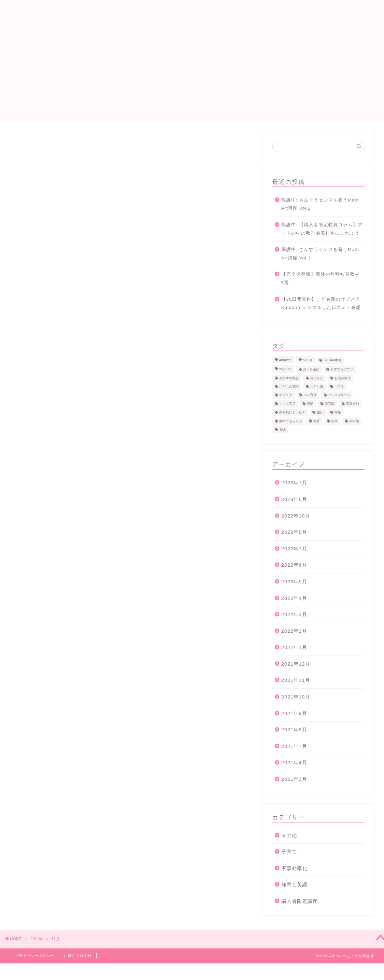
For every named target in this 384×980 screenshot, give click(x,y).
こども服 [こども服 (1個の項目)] (317, 386)
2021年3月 (294, 779)
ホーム (187, 10)
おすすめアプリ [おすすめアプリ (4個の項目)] (342, 370)
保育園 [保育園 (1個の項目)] (330, 404)
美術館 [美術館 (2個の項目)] (354, 421)
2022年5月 (294, 581)
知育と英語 (294, 884)
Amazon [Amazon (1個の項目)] (285, 360)
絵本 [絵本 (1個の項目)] (334, 421)
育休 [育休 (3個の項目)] (282, 429)
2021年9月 (294, 713)
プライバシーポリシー (35, 956)
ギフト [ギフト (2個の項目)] (339, 386)
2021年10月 (296, 697)
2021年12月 (296, 664)
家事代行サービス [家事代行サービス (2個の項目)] (292, 413)
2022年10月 (296, 516)
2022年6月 (294, 565)
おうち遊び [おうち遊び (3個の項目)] (311, 370)
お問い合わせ (292, 10)
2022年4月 (294, 598)
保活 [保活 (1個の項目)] (310, 404)
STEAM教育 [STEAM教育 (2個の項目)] (333, 360)
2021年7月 (294, 746)
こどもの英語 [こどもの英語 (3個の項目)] (289, 386)
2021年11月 (296, 680)
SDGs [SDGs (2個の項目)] (307, 360)
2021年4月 (294, 762)
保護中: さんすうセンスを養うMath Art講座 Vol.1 (320, 254)
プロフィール (220, 10)
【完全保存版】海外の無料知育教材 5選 (320, 278)
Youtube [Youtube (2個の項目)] (285, 370)
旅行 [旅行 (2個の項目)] (320, 413)
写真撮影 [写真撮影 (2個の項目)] (352, 404)
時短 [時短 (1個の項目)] (338, 413)
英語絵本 (256, 10)
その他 (289, 835)
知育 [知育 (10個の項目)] (317, 421)
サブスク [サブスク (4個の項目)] (286, 395)
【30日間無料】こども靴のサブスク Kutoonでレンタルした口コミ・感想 (321, 304)
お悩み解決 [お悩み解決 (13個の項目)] (343, 378)
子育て (289, 852)
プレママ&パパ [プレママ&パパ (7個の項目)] (339, 395)
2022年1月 (294, 647)
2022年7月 (294, 549)
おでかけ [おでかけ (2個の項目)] (317, 378)
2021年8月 (294, 730)
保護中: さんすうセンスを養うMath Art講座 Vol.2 (320, 204)
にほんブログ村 (78, 956)
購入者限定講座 (300, 901)
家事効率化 (294, 868)
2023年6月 (294, 499)
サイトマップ (333, 10)
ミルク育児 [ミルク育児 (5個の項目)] (287, 404)
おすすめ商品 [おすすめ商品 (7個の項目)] (289, 378)
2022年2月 (294, 631)
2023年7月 (294, 483)
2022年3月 (294, 614)
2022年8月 (294, 532)
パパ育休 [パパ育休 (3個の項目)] (310, 395)
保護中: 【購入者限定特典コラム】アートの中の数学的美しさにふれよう (322, 229)
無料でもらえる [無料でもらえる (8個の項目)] (291, 421)
